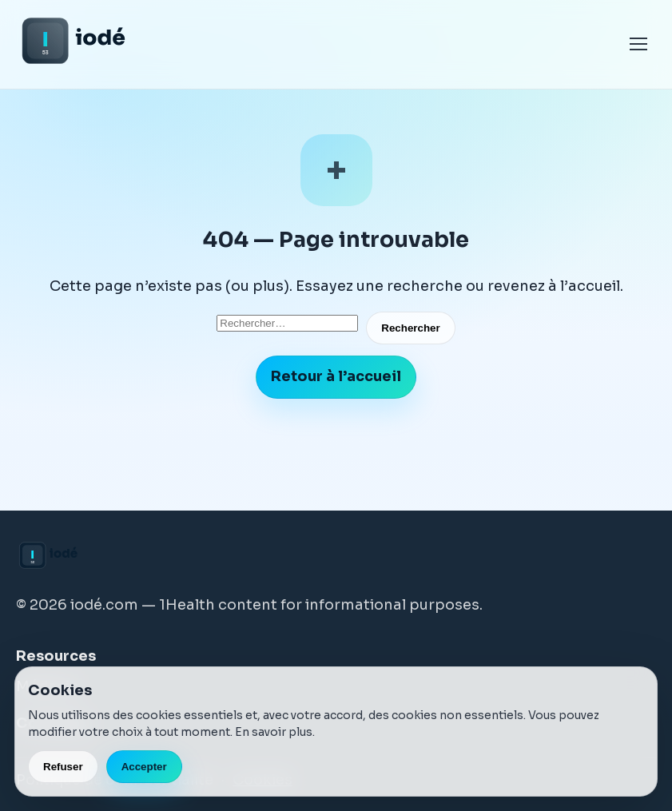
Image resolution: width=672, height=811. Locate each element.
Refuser (63, 767)
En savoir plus (274, 732)
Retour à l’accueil (336, 376)
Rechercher (410, 328)
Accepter (144, 767)
